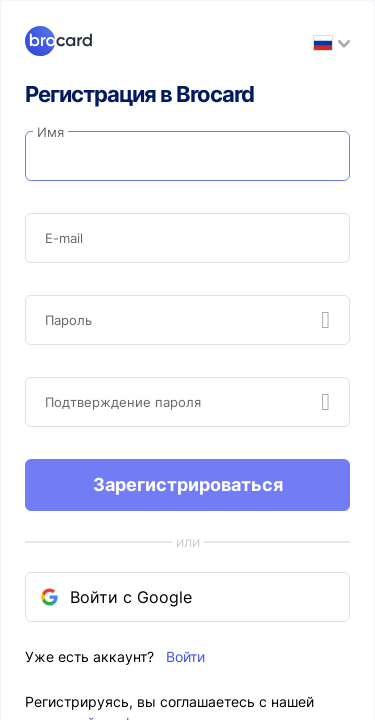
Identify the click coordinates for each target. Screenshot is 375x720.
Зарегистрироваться (188, 484)
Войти (185, 656)
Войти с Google (121, 597)
